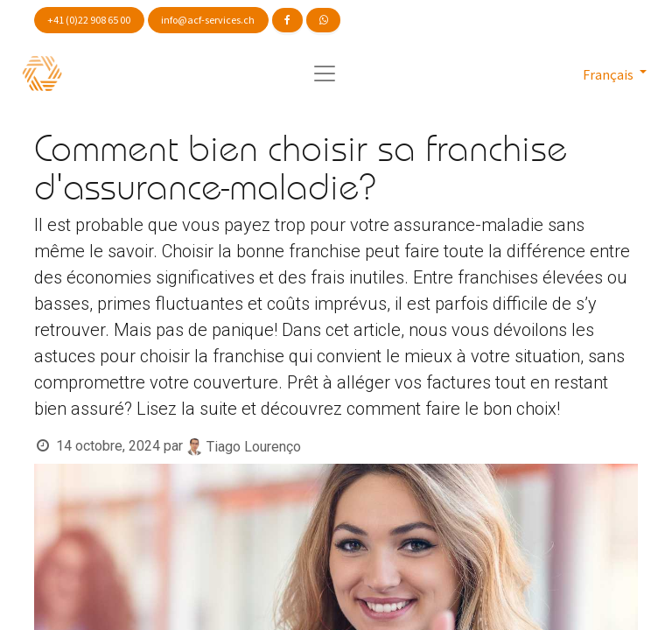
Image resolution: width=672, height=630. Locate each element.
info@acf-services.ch (208, 20)
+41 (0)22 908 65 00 (89, 20)
